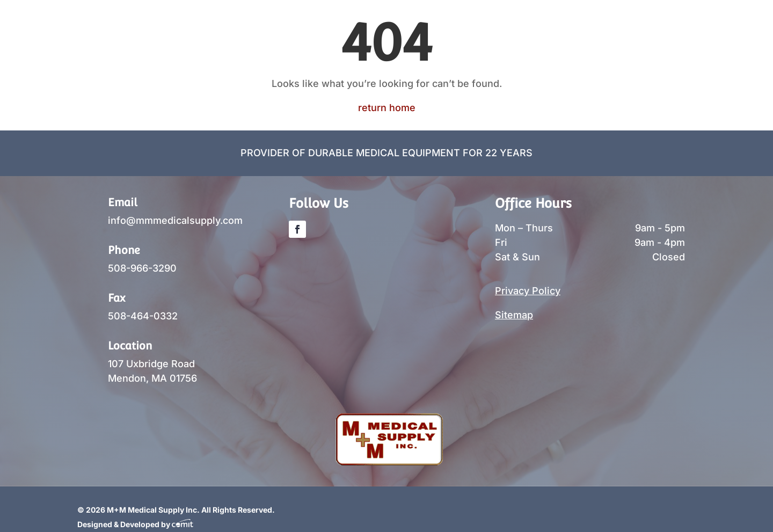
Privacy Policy (528, 291)
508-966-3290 (142, 268)
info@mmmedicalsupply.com (175, 220)
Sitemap (514, 315)
